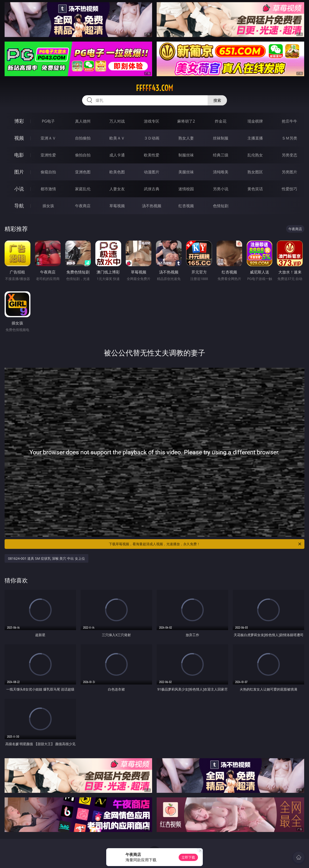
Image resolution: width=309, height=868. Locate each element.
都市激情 (48, 189)
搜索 (217, 100)
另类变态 (289, 155)
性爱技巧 (289, 189)
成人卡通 (117, 155)
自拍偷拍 (83, 138)
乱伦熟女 (255, 155)
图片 (19, 172)
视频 (19, 138)
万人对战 (117, 121)
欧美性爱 (152, 155)
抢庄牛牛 (289, 121)
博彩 (19, 121)
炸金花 (221, 121)
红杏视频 (186, 206)
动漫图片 (152, 172)
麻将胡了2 (186, 121)
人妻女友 (117, 189)
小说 (19, 189)
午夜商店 (83, 206)
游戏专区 (152, 121)
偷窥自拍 (48, 172)
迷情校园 (186, 189)
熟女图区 (255, 172)
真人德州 (83, 121)
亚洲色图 (83, 172)
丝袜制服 (221, 138)
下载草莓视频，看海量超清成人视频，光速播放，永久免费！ (205, 544)
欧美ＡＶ (117, 138)
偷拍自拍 (83, 155)
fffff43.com (154, 88)
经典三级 (221, 155)
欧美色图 (117, 172)
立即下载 (188, 857)
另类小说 (221, 189)
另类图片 (289, 172)
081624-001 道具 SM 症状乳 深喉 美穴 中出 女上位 (46, 558)
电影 (19, 155)
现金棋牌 (255, 121)
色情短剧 (221, 206)
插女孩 (48, 206)
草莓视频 (117, 206)
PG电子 (48, 121)
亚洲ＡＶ (48, 138)
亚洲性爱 (48, 155)
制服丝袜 (186, 155)
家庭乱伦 (83, 189)
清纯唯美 (221, 172)
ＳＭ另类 (289, 138)
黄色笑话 (255, 189)
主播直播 (255, 138)
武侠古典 (152, 189)
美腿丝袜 (186, 172)
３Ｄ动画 (152, 138)
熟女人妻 (186, 138)
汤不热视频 (152, 206)
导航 (19, 206)
